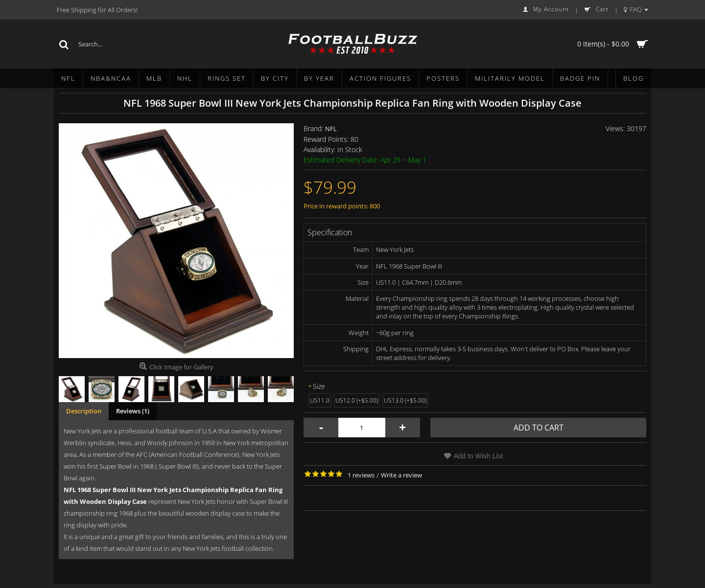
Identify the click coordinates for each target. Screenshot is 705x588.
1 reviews (361, 475)
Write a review (401, 475)
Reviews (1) (133, 411)
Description (84, 411)
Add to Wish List (478, 456)
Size (319, 386)
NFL (331, 129)
